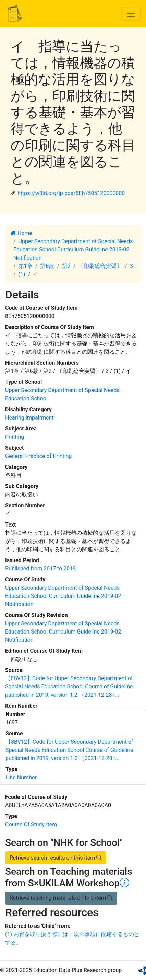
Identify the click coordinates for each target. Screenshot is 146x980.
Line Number (21, 777)
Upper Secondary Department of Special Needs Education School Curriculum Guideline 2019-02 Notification (73, 250)
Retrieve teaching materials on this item (61, 898)
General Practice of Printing (38, 456)
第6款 (47, 266)
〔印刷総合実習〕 (100, 266)
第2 (66, 266)
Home (21, 233)
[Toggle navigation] (131, 14)
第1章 (26, 266)
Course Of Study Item (31, 824)
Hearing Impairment (29, 418)
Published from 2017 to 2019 (40, 569)
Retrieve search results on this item (56, 858)
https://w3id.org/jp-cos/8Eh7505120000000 (71, 193)
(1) (22, 274)
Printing (15, 437)
